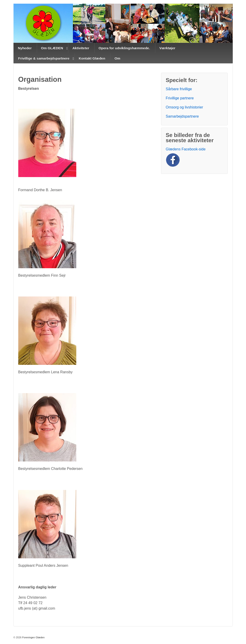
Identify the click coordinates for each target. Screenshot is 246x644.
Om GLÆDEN (52, 48)
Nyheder (25, 48)
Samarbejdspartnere (182, 116)
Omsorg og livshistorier (185, 107)
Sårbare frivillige (179, 89)
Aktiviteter (81, 48)
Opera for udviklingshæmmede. (124, 48)
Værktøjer (167, 48)
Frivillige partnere (180, 98)
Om (118, 58)
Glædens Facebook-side (186, 149)
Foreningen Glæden (33, 637)
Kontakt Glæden (92, 58)
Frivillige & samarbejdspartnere (44, 58)
